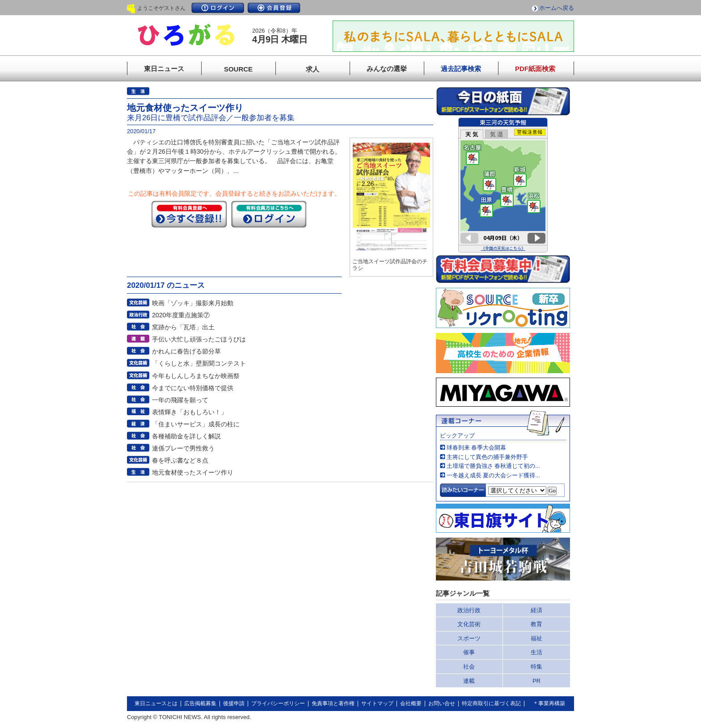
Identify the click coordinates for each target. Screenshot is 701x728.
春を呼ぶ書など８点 (180, 460)
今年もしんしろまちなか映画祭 (196, 376)
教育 (536, 624)
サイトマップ (377, 703)
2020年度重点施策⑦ (181, 315)
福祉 (536, 638)
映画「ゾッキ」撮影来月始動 (193, 303)
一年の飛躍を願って (180, 400)
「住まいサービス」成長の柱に (196, 424)
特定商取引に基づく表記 (491, 703)
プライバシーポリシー (278, 703)
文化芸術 (469, 624)
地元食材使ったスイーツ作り (193, 472)
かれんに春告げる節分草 (186, 351)
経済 (536, 610)
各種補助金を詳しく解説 (186, 436)
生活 (536, 652)
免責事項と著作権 (333, 703)
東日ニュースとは (156, 703)
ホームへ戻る (557, 8)
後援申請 (234, 703)
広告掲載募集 (200, 703)
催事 (469, 652)
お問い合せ (442, 703)
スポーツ (469, 638)
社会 (469, 667)
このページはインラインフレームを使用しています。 (503, 185)
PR (536, 681)
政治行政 (469, 610)
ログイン (218, 8)
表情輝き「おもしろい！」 (190, 412)
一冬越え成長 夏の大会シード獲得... (493, 475)
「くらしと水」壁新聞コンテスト (199, 363)
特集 (536, 667)
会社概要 (411, 703)
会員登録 (274, 8)
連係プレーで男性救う (183, 448)
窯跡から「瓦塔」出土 (183, 327)
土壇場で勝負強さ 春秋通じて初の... (493, 466)
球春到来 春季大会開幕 (477, 448)
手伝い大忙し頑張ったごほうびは (199, 339)
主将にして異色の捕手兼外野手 (487, 457)
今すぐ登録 (189, 214)
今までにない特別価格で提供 (193, 388)
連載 (469, 681)
